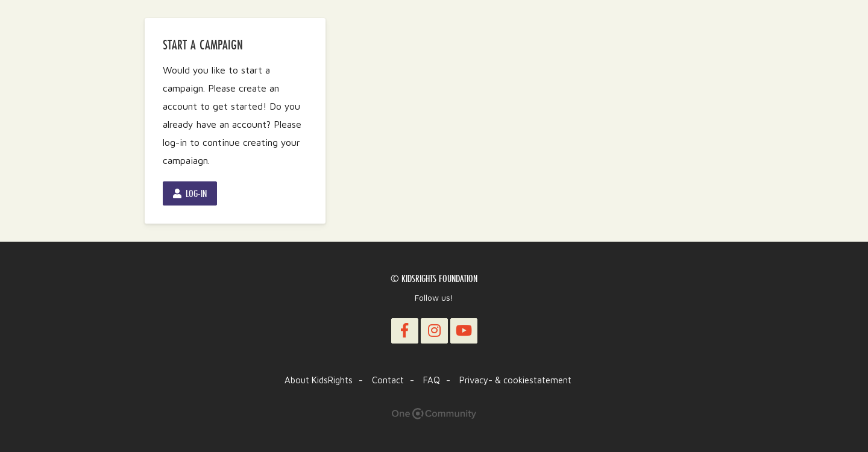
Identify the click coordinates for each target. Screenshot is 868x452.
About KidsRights (319, 380)
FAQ (432, 380)
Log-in (190, 193)
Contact (388, 380)
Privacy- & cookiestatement (515, 380)
